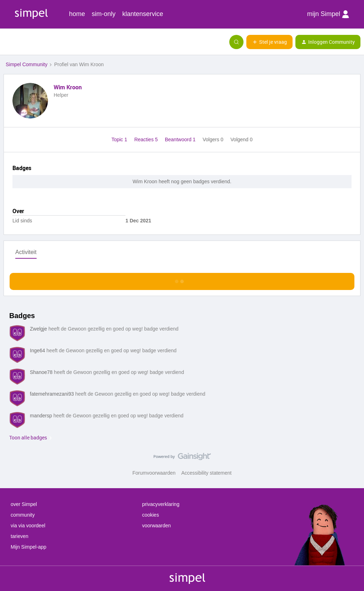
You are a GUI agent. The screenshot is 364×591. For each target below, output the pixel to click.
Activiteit (26, 252)
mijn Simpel (328, 14)
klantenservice (143, 14)
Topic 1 (120, 139)
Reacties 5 (147, 139)
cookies (151, 515)
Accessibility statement (207, 473)
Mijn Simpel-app (28, 547)
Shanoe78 (41, 372)
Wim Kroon (68, 87)
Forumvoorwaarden (154, 473)
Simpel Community (26, 64)
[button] (8, 43)
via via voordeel (28, 526)
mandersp (41, 416)
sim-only (104, 14)
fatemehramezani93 (52, 394)
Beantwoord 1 (181, 139)
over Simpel (24, 504)
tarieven (20, 536)
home (77, 14)
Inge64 (38, 350)
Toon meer (182, 279)
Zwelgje (38, 329)
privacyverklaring (161, 504)
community (23, 515)
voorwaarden (157, 526)
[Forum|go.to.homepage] (41, 42)
